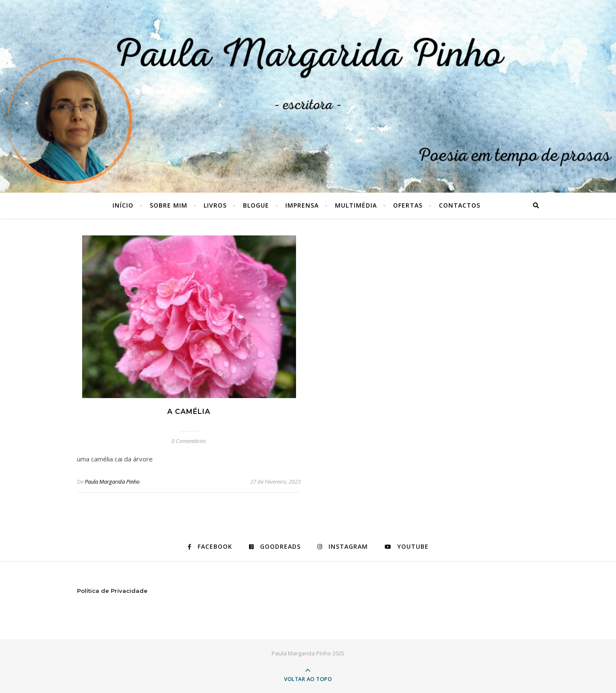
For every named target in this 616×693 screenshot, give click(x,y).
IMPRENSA (302, 205)
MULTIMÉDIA (356, 205)
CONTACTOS (460, 205)
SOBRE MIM (169, 205)
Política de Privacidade (112, 591)
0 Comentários (189, 441)
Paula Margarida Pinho (112, 482)
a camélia (189, 412)
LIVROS (215, 205)
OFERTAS (408, 205)
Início (123, 205)
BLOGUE (256, 205)
